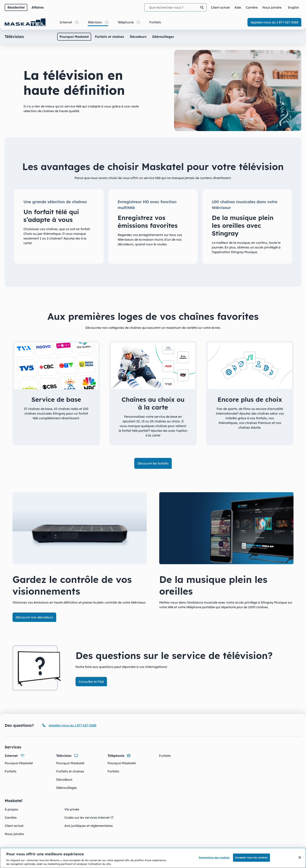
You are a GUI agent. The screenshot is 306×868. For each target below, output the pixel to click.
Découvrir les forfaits (153, 463)
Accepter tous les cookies (251, 858)
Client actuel (14, 826)
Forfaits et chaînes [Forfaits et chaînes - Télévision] (70, 771)
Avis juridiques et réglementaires (89, 826)
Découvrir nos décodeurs (34, 617)
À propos (11, 809)
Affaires (38, 7)
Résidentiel (16, 7)
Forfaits (165, 756)
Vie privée (72, 809)
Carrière (11, 817)
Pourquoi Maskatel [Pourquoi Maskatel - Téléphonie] (122, 763)
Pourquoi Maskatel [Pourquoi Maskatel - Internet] (19, 763)
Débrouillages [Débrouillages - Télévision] (67, 788)
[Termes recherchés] (175, 7)
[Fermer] (300, 858)
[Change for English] (294, 7)
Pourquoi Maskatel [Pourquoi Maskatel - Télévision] (70, 763)
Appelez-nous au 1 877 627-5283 (274, 22)
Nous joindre (14, 834)
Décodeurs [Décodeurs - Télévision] (64, 779)
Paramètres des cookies (214, 858)
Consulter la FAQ (91, 682)
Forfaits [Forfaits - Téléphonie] (113, 771)
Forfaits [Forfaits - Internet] (11, 771)
